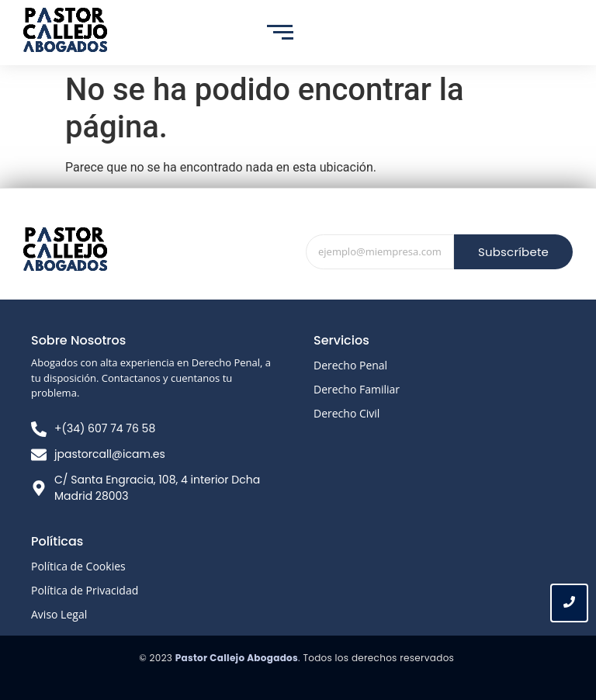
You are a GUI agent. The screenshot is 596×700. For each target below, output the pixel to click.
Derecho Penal (350, 365)
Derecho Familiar (357, 389)
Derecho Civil (347, 413)
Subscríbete (513, 252)
